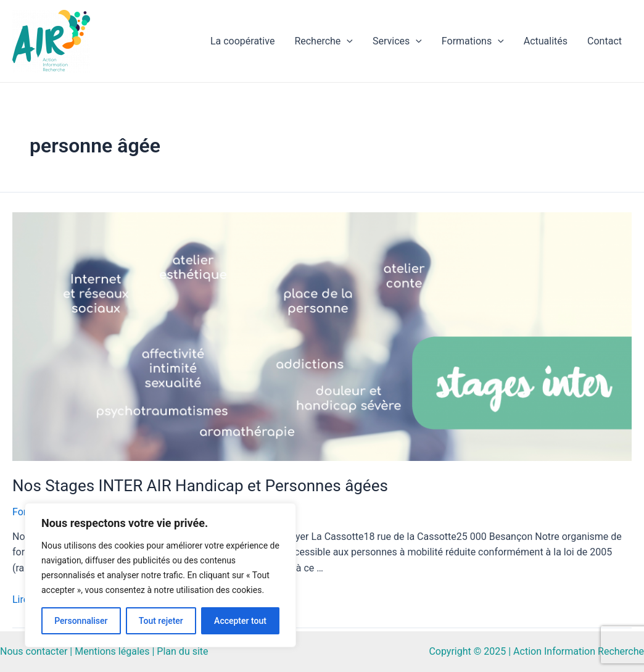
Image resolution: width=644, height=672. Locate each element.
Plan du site (182, 651)
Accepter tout (240, 621)
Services (397, 41)
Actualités (546, 41)
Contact (605, 41)
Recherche (324, 41)
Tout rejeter (161, 621)
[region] (160, 575)
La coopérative (242, 41)
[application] (347, 41)
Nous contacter (34, 651)
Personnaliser (81, 621)
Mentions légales (112, 651)
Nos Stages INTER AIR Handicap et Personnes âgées (200, 486)
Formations (473, 41)
